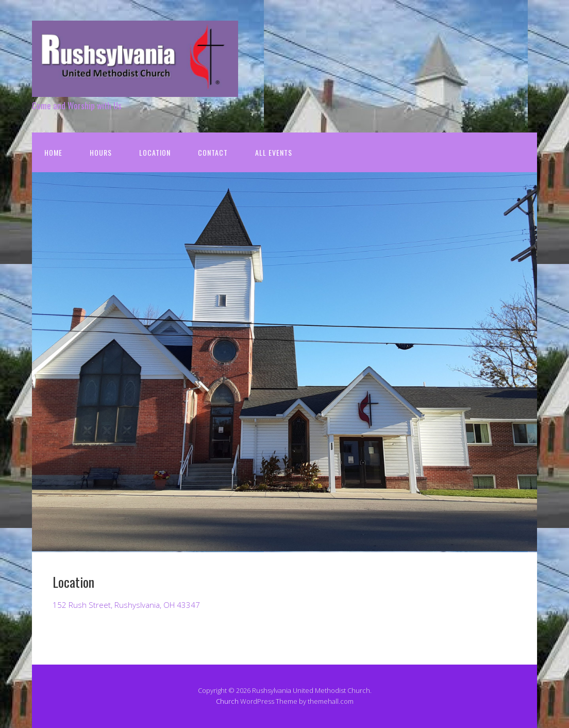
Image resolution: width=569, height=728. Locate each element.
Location (155, 152)
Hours (101, 152)
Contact (213, 152)
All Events (274, 152)
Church (227, 701)
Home (53, 152)
